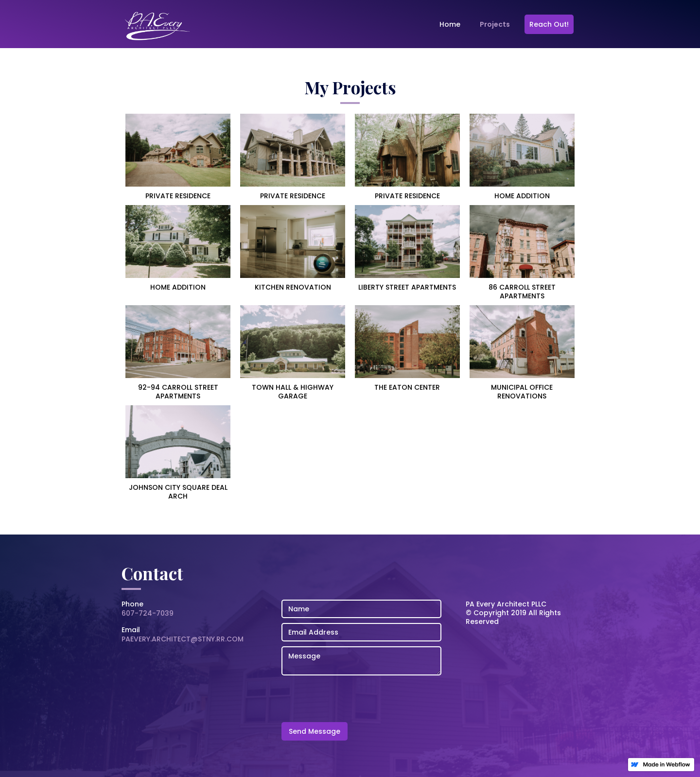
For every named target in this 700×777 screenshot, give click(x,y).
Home (450, 24)
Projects (495, 24)
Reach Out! (549, 24)
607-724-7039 (148, 613)
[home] (158, 27)
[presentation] (355, 699)
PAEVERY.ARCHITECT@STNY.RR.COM (183, 639)
